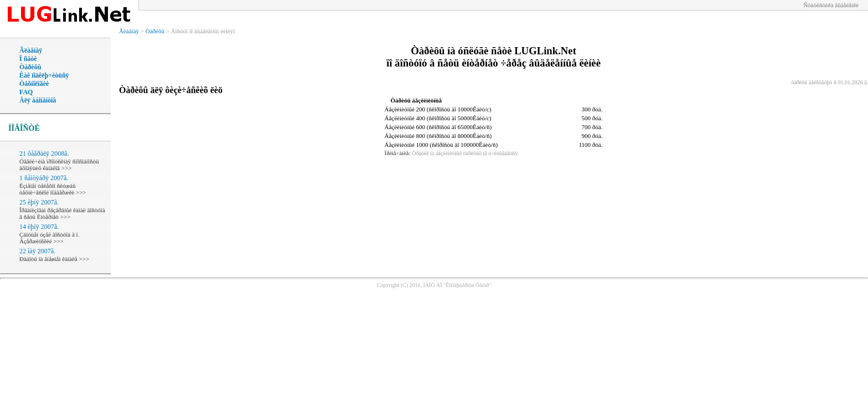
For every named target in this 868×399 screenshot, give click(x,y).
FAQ (26, 92)
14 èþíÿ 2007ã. (39, 227)
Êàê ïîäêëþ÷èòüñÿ (44, 75)
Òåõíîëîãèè (34, 84)
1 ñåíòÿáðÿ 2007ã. (44, 178)
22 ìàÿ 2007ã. (37, 251)
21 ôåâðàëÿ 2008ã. (44, 154)
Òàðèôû (30, 67)
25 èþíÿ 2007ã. (39, 202)
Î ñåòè (28, 59)
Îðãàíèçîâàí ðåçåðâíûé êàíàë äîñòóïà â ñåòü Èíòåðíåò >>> (62, 213)
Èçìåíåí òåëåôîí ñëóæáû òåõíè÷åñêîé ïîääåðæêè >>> (53, 189)
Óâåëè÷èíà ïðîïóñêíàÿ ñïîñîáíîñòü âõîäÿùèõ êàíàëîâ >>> (59, 165)
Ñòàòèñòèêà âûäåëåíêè (831, 5)
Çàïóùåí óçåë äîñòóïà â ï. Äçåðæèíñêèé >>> (49, 238)
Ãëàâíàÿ (31, 50)
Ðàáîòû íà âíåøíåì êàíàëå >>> (54, 259)
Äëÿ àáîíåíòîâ (38, 100)
